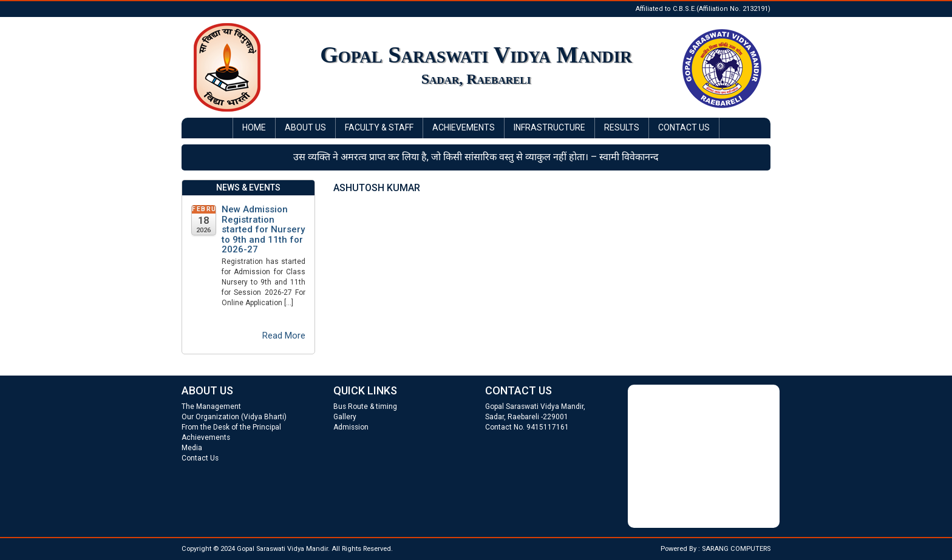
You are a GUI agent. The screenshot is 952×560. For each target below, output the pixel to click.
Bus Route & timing (365, 407)
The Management (211, 407)
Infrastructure (549, 127)
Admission (351, 427)
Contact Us (684, 127)
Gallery (345, 417)
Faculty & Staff (379, 127)
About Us (305, 127)
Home (254, 127)
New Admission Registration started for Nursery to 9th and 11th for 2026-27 (263, 230)
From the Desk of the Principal (231, 427)
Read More (284, 336)
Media (192, 448)
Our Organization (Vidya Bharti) (234, 417)
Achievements (464, 127)
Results (622, 127)
